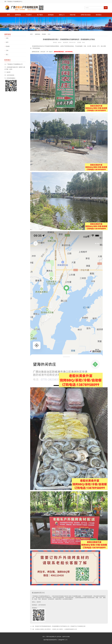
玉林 (7, 50)
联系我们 (99, 15)
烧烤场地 (18, 15)
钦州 (7, 42)
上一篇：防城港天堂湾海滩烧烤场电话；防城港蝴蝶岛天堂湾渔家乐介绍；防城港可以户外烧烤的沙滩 (58, 626)
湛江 (7, 55)
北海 (7, 38)
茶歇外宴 (73, 15)
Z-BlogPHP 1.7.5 (63, 640)
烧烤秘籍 (51, 15)
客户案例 (40, 15)
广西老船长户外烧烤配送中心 (14, 1)
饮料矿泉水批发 (86, 15)
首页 (8, 15)
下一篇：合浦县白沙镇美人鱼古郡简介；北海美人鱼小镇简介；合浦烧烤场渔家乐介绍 (53, 629)
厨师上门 (62, 15)
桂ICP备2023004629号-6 (50, 640)
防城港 (8, 46)
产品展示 (29, 15)
